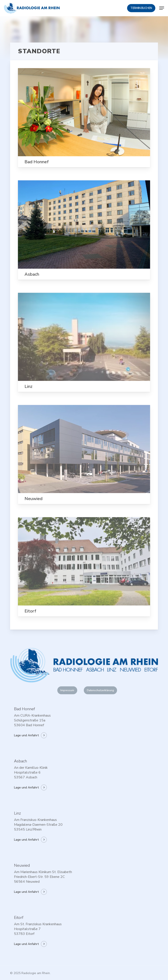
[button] (162, 8)
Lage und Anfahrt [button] (26, 735)
